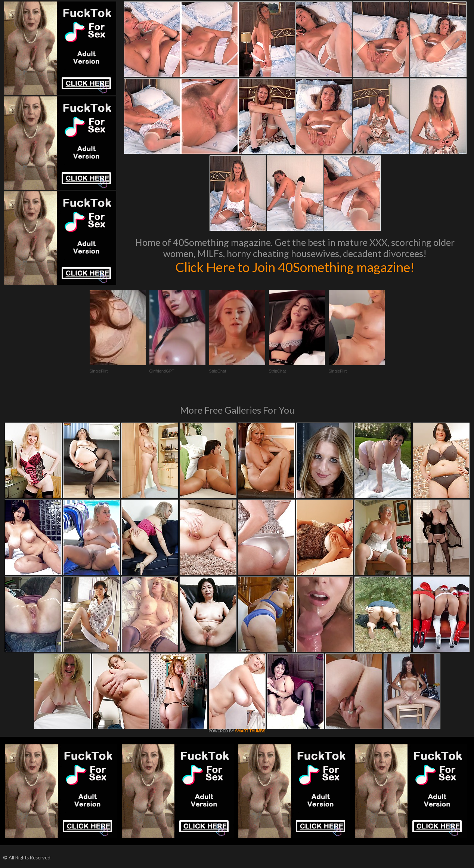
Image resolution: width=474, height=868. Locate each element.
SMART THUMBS (250, 731)
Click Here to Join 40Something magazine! (295, 267)
